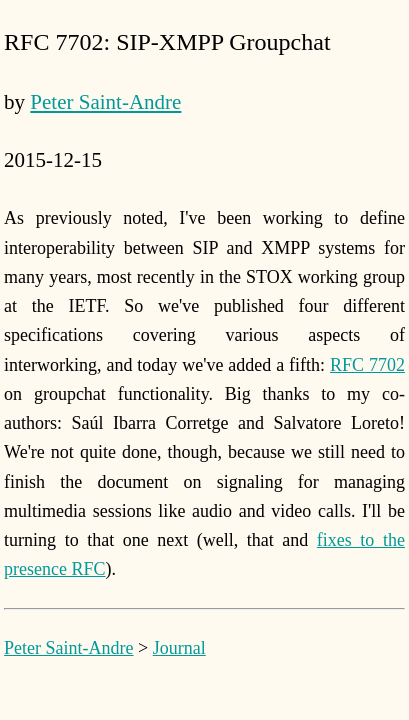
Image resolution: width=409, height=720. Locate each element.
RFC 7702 (367, 365)
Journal (179, 648)
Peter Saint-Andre (105, 102)
